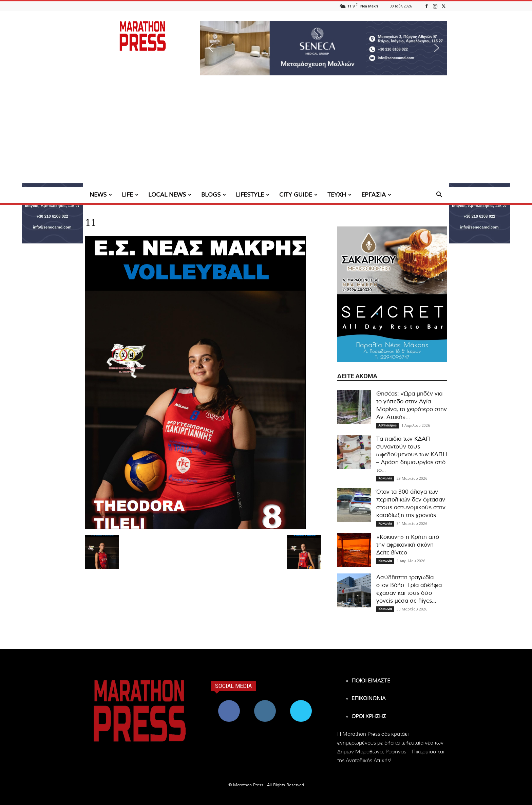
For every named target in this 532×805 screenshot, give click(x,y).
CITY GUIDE (298, 195)
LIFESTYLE (253, 195)
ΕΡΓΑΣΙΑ (376, 195)
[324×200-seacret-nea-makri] (392, 328)
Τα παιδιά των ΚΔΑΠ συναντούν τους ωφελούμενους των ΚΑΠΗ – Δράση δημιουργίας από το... (412, 454)
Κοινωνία (385, 478)
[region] (324, 48)
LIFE (130, 195)
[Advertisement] (266, 136)
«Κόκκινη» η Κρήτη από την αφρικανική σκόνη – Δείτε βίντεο (408, 545)
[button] (324, 48)
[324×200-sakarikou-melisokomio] (392, 260)
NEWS (101, 195)
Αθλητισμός (387, 425)
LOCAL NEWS (170, 195)
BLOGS (214, 195)
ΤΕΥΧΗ (339, 195)
